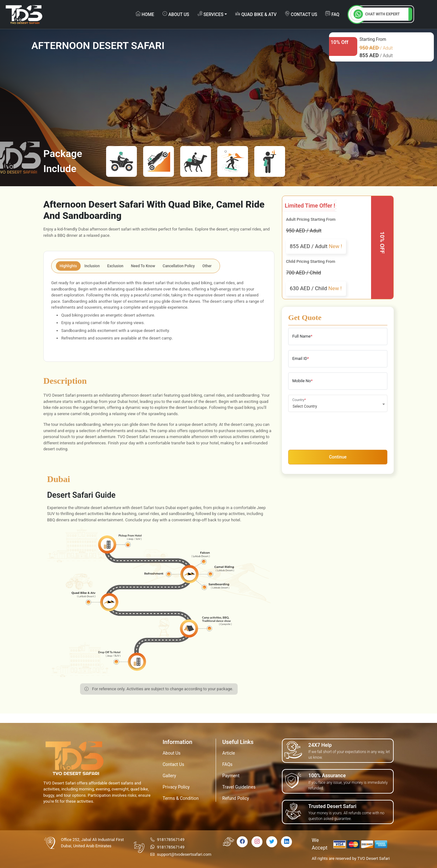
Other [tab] (207, 266)
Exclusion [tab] (115, 266)
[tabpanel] (159, 316)
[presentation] (336, 429)
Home (145, 14)
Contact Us (173, 764)
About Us (172, 753)
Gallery (169, 776)
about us (176, 14)
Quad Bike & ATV (256, 14)
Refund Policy (236, 798)
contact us (301, 14)
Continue (338, 457)
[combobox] (338, 403)
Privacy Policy (176, 787)
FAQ (332, 14)
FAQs (227, 764)
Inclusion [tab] (92, 266)
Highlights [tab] (68, 266)
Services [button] (210, 14)
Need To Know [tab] (143, 266)
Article (229, 753)
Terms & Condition (181, 798)
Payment (231, 776)
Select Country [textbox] (305, 406)
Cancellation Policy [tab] (179, 266)
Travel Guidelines (239, 787)
